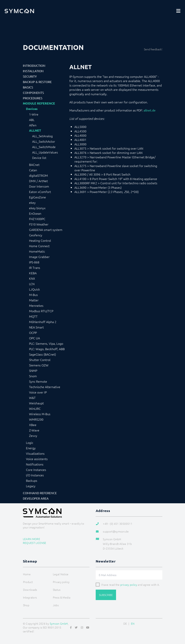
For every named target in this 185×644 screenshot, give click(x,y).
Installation (33, 71)
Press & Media (62, 597)
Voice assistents (37, 459)
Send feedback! (153, 49)
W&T (32, 398)
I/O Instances (35, 475)
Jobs (56, 605)
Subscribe (106, 595)
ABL (32, 120)
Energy (31, 448)
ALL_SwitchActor (44, 141)
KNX (32, 278)
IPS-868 (34, 262)
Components (33, 93)
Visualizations (35, 453)
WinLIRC (35, 408)
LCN (32, 284)
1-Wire (34, 114)
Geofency (36, 235)
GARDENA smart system (46, 230)
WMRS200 (36, 419)
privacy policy (129, 585)
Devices (32, 109)
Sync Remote (38, 381)
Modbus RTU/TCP (41, 311)
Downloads (30, 590)
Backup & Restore (37, 82)
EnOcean (35, 213)
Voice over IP (38, 392)
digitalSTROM (38, 175)
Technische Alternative (45, 387)
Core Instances (36, 470)
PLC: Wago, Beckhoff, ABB (47, 349)
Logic (30, 442)
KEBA (33, 273)
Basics (28, 87)
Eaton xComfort (40, 192)
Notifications (35, 464)
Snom (33, 376)
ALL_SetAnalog (42, 136)
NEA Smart (36, 327)
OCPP (33, 333)
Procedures (33, 98)
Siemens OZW (39, 365)
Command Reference (40, 493)
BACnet (34, 165)
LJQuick (34, 289)
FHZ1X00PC (37, 219)
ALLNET (35, 130)
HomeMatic (37, 251)
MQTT (33, 316)
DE (125, 623)
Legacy (31, 486)
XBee (33, 425)
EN (133, 623)
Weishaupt (36, 403)
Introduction (34, 65)
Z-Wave (34, 430)
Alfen (33, 125)
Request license (35, 543)
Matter (34, 300)
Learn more (32, 539)
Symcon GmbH (59, 623)
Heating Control (40, 240)
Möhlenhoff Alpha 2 (43, 322)
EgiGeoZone (37, 197)
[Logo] (19, 11)
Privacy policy (61, 582)
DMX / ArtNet (38, 181)
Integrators (30, 597)
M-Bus (33, 295)
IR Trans (35, 268)
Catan (33, 170)
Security (30, 76)
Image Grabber (39, 257)
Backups (32, 480)
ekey (32, 202)
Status (57, 590)
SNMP (33, 370)
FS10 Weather (39, 224)
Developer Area (36, 498)
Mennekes (36, 305)
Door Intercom (39, 186)
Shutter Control (40, 360)
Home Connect (39, 246)
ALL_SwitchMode (44, 147)
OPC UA (34, 338)
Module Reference (39, 103)
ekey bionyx (37, 208)
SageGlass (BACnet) (43, 354)
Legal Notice (61, 574)
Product (28, 582)
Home (27, 574)
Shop (26, 605)
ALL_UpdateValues (45, 152)
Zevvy (33, 436)
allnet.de (150, 110)
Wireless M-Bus (40, 414)
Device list (39, 158)
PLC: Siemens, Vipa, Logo (46, 343)
